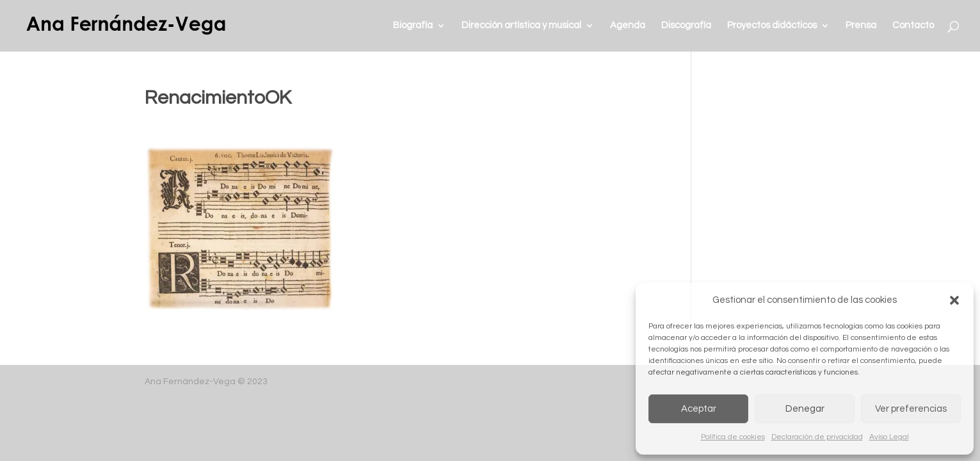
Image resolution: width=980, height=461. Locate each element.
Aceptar (699, 409)
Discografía (686, 26)
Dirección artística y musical (521, 26)
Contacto (913, 26)
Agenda (628, 26)
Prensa (861, 26)
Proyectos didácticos (772, 26)
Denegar (805, 409)
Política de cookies (733, 437)
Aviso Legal (889, 437)
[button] (954, 300)
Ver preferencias (911, 409)
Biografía (413, 26)
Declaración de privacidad (817, 437)
